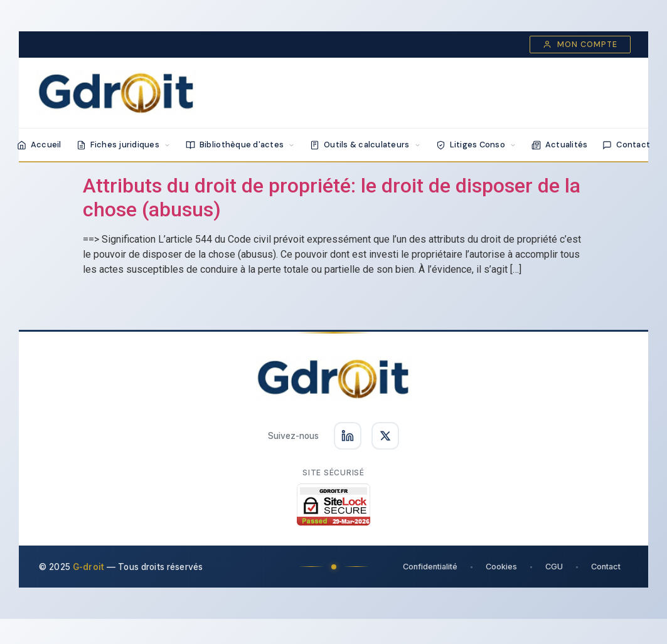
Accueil (39, 145)
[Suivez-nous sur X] (385, 436)
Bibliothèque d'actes (240, 145)
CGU (554, 567)
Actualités (560, 145)
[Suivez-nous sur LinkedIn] (348, 436)
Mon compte (580, 45)
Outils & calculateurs (365, 145)
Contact (626, 145)
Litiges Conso (476, 145)
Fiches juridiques (124, 145)
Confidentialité (430, 567)
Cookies (501, 567)
